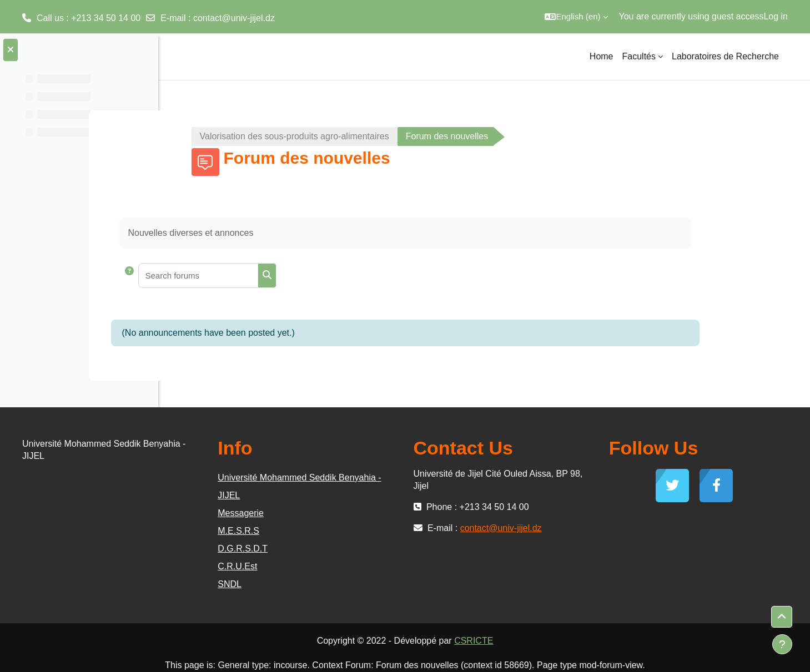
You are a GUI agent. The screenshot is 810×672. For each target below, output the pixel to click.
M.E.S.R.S (364, 531)
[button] (576, 17)
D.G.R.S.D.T (368, 549)
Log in (776, 16)
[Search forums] (281, 276)
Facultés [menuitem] (639, 56)
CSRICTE (557, 641)
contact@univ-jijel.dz (234, 18)
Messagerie (366, 513)
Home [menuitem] (602, 56)
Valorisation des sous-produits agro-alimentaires (378, 136)
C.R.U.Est (363, 566)
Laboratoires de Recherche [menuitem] (725, 56)
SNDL (355, 584)
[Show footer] (782, 644)
